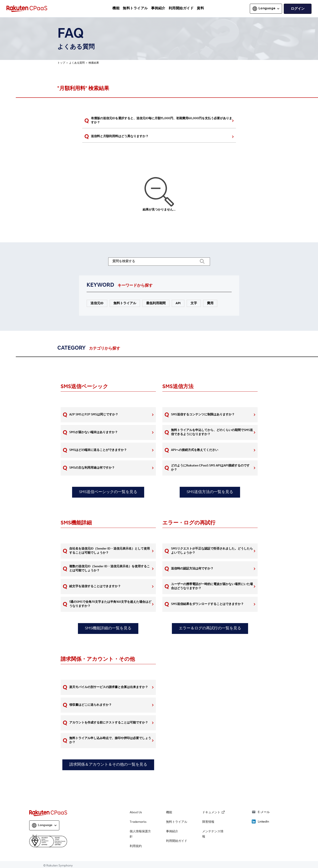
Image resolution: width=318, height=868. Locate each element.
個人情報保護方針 (140, 834)
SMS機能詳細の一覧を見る (108, 628)
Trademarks (138, 822)
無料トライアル (177, 822)
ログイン (298, 9)
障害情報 (208, 822)
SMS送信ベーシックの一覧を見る (108, 492)
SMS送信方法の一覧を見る (210, 492)
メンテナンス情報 (213, 834)
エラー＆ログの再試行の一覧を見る (210, 628)
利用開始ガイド (177, 841)
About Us (136, 813)
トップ (61, 63)
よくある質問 (77, 63)
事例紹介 (172, 832)
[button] (266, 9)
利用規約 (136, 846)
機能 (169, 813)
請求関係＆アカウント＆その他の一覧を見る (108, 765)
